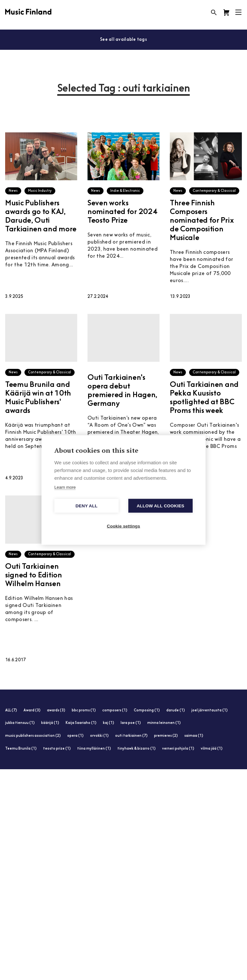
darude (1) (176, 711)
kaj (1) (109, 723)
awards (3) (56, 711)
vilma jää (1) (212, 749)
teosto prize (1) (57, 749)
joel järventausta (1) (210, 711)
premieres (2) (166, 736)
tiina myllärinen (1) (94, 749)
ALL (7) (11, 711)
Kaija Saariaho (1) (81, 723)
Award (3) (32, 711)
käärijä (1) (50, 723)
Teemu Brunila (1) (21, 749)
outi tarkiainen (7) (131, 736)
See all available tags (123, 40)
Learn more (65, 487)
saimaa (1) (194, 736)
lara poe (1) (131, 723)
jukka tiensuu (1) (20, 723)
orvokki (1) (99, 736)
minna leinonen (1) (164, 723)
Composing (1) (147, 711)
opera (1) (75, 736)
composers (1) (115, 711)
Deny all (87, 506)
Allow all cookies (160, 506)
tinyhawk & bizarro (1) (137, 749)
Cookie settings (123, 526)
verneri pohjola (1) (178, 749)
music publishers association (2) (33, 736)
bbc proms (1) (84, 711)
